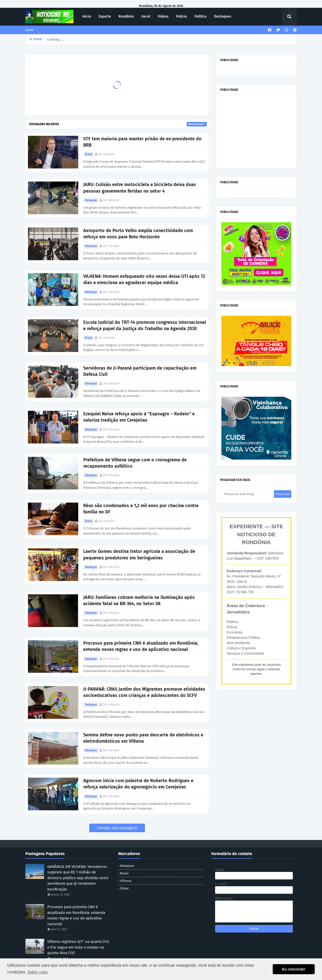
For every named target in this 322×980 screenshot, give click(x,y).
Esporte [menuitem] (105, 16)
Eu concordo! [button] (294, 969)
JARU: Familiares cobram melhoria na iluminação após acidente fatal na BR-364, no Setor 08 (139, 600)
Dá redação (106, 154)
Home (29, 30)
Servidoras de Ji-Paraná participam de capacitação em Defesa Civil (140, 371)
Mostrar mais (196, 124)
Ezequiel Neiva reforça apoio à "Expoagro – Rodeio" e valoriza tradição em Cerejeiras (139, 417)
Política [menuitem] (200, 16)
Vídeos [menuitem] (163, 16)
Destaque (91, 200)
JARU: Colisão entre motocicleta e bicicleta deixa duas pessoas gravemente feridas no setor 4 (140, 188)
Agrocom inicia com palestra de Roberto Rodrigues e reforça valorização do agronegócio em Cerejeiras (138, 784)
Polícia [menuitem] (182, 16)
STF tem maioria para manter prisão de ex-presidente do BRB (142, 142)
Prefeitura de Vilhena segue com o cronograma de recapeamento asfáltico (135, 463)
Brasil (89, 154)
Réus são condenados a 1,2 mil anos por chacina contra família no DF (141, 509)
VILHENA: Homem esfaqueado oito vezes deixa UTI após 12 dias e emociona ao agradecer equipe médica (144, 279)
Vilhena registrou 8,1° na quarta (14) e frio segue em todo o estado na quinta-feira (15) (78, 947)
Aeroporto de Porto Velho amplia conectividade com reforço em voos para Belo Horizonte (138, 234)
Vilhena (126, 881)
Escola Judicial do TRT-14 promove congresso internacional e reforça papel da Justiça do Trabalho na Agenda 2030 (145, 325)
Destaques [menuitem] (223, 16)
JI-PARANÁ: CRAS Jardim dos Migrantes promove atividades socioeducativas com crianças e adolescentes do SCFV (144, 692)
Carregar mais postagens (117, 828)
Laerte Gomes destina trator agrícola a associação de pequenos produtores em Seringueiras (139, 554)
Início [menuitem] (87, 16)
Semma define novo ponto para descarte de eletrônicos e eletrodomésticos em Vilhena (143, 738)
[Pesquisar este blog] (248, 494)
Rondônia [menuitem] (126, 16)
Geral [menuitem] (146, 16)
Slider (124, 888)
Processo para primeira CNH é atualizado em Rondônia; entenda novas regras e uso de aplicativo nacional (141, 646)
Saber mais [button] (37, 972)
